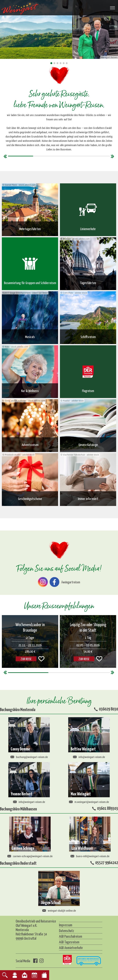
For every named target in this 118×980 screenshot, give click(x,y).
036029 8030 (108, 709)
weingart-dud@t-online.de (59, 911)
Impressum (66, 925)
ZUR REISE (26, 659)
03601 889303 (108, 808)
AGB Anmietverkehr (71, 947)
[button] (51, 63)
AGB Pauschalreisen (71, 936)
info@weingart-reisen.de (89, 757)
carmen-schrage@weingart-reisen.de (30, 856)
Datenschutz (67, 930)
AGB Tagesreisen (69, 942)
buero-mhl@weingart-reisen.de (90, 856)
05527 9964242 (107, 862)
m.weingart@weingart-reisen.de (89, 802)
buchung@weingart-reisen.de (29, 757)
